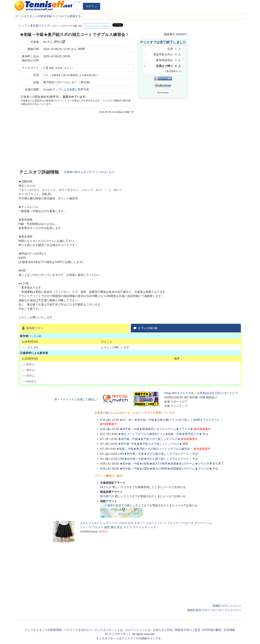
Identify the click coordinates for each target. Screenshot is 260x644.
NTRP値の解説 (212, 630)
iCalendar (163, 93)
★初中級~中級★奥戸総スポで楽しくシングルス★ (150, 444)
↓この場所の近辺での (113, 505)
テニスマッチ (130, 638)
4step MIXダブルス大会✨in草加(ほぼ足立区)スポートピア (201, 393)
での (107, 496)
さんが (106, 487)
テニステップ (179, 406)
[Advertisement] (217, 73)
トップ (77, 2)
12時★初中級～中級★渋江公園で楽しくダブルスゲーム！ (155, 459)
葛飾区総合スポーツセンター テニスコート (214, 610)
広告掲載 (229, 630)
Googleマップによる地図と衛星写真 (66, 89)
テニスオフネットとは (109, 630)
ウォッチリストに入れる (97, 26)
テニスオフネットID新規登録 (34, 16)
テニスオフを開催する (67, 16)
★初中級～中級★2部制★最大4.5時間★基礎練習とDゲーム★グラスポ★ (166, 464)
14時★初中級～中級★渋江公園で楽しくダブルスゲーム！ (155, 454)
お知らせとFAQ (163, 630)
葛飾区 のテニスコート (227, 606)
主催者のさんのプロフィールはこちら (89, 172)
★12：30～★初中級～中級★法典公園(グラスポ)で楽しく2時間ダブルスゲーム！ (171, 420)
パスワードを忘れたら (78, 630)
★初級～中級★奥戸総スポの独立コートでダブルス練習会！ (155, 449)
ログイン (92, 6)
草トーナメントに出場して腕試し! (76, 399)
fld (45, 42)
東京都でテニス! (40, 26)
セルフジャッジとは (138, 630)
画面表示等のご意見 (187, 630)
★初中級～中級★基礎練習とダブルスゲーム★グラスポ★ (156, 429)
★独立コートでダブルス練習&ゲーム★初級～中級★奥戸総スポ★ (160, 434)
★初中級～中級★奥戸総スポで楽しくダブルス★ (149, 439)
